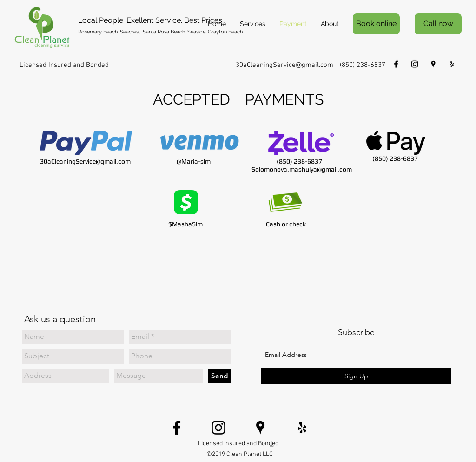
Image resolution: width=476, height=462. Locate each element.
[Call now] (438, 24)
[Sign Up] (356, 376)
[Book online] (376, 24)
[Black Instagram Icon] (415, 64)
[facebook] (396, 64)
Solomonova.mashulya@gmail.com (302, 169)
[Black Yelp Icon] (452, 64)
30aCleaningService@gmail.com (284, 65)
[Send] (219, 376)
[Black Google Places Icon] (433, 64)
